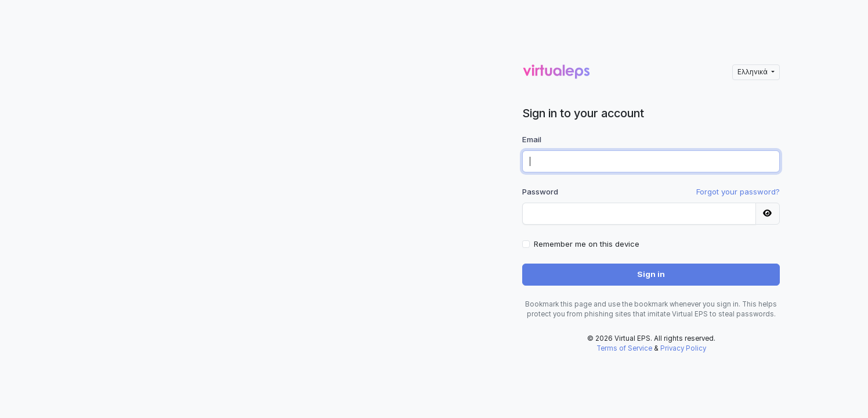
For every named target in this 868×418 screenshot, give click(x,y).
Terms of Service (624, 348)
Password (540, 192)
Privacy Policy (683, 348)
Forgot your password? (738, 192)
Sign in (651, 274)
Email (532, 139)
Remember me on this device (587, 244)
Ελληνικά (753, 72)
